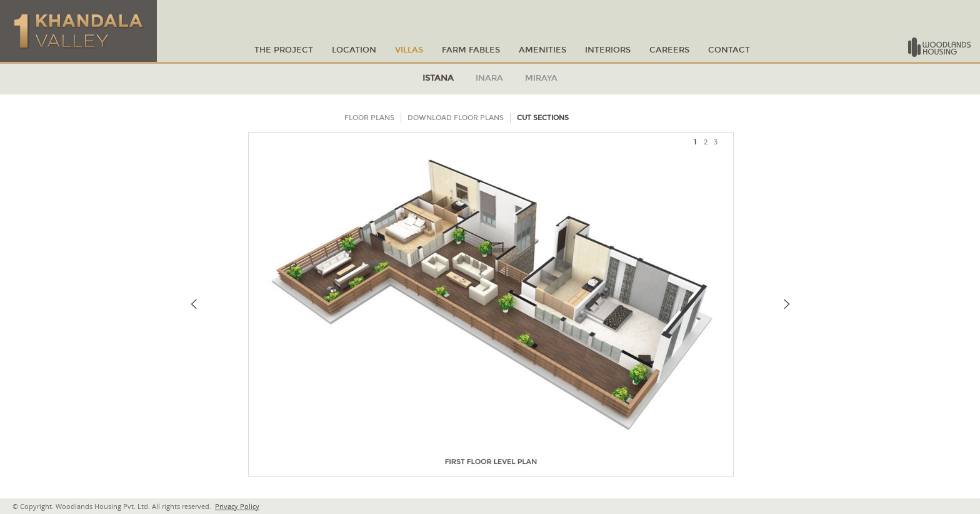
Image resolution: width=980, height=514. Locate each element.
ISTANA (438, 78)
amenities (542, 50)
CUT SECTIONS (543, 118)
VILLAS (409, 50)
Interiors (608, 50)
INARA (489, 78)
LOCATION (354, 50)
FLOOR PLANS (369, 118)
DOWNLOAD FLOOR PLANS (456, 118)
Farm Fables (471, 50)
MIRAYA (541, 78)
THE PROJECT (284, 50)
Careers (669, 50)
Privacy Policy (237, 506)
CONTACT (729, 50)
